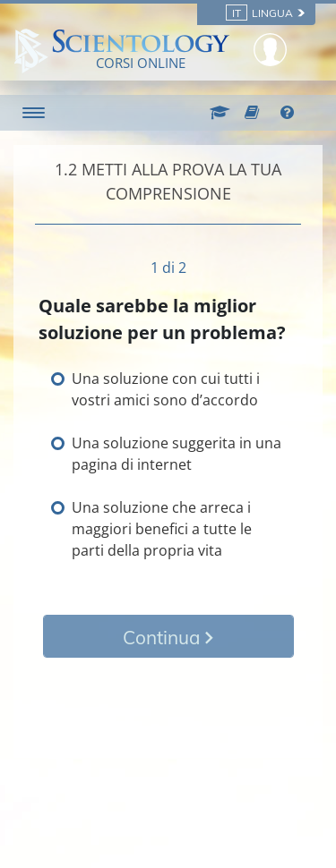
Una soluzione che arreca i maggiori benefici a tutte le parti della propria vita (162, 529)
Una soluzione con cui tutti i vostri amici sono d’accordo (166, 389)
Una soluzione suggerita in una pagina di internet (177, 454)
